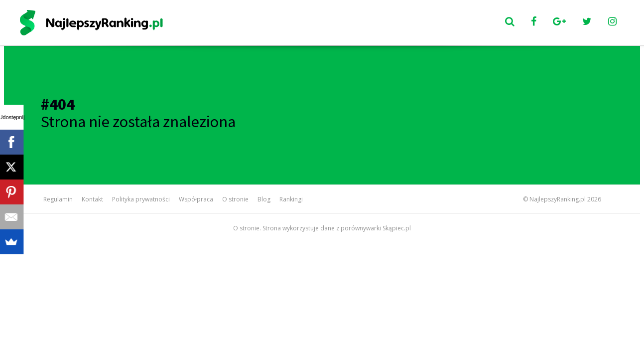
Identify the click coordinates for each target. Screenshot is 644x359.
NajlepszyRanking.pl (558, 199)
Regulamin (58, 199)
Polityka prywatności (141, 199)
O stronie (235, 199)
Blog (264, 199)
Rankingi (291, 199)
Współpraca (196, 199)
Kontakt (92, 199)
